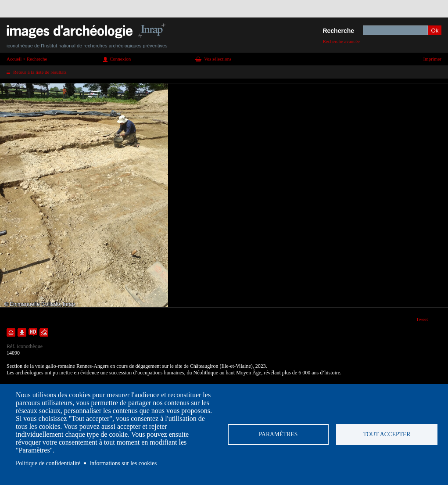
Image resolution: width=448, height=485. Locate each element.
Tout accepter (387, 434)
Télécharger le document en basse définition (22, 332)
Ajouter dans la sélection (11, 332)
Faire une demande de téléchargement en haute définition (33, 332)
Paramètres (278, 434)
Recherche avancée (341, 41)
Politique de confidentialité (48, 463)
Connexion (120, 59)
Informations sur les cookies (123, 463)
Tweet (422, 319)
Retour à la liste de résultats (40, 72)
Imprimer (432, 59)
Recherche (338, 31)
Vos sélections (218, 59)
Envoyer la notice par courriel (44, 332)
